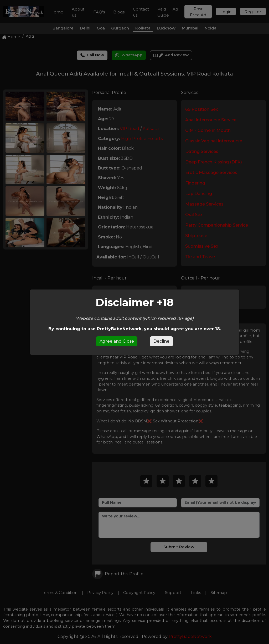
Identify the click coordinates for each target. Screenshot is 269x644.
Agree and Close (117, 341)
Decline (161, 341)
